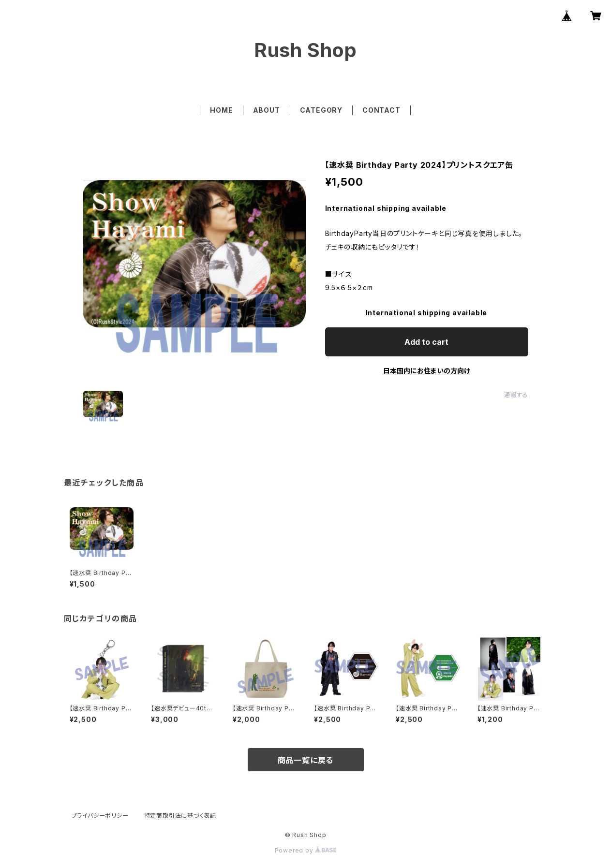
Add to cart (426, 342)
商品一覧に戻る (306, 760)
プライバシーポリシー (100, 816)
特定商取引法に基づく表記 (180, 816)
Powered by (306, 850)
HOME (221, 110)
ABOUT (267, 110)
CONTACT (381, 110)
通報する (516, 395)
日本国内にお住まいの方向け (427, 371)
